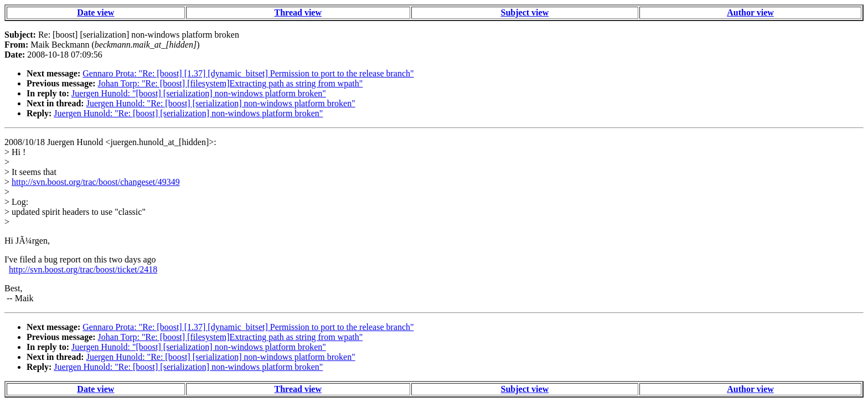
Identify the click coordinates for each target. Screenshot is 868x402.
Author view (750, 12)
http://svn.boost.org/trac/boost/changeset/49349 (96, 182)
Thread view (298, 12)
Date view (95, 12)
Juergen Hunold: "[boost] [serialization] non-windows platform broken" (199, 93)
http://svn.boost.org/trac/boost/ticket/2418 (83, 269)
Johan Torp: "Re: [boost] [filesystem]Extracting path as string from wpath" (231, 83)
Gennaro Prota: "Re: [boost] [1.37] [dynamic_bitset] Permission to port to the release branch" (248, 73)
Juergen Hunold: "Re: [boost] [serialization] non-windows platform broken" (221, 103)
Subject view (525, 12)
